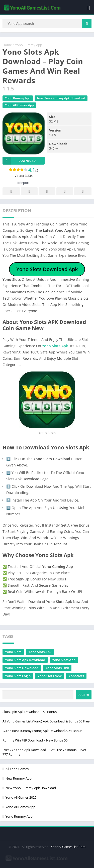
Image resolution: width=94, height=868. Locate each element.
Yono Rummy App (29, 45)
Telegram (65, 192)
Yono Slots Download (22, 668)
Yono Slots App (64, 660)
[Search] (47, 24)
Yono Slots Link (57, 668)
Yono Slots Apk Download (25, 660)
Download (19, 161)
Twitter (29, 192)
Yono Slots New (50, 676)
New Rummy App (19, 778)
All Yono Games (17, 769)
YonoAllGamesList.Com (68, 847)
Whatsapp (83, 192)
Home (7, 45)
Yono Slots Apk (55, 346)
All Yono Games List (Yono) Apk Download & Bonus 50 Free (46, 721)
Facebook (11, 192)
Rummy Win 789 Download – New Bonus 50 (35, 740)
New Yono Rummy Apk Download (61, 98)
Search (84, 695)
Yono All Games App (19, 105)
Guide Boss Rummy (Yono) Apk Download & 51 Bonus (42, 731)
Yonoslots (76, 676)
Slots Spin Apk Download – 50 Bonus (30, 712)
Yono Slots (13, 652)
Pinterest (47, 192)
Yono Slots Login (18, 676)
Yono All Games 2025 (21, 797)
